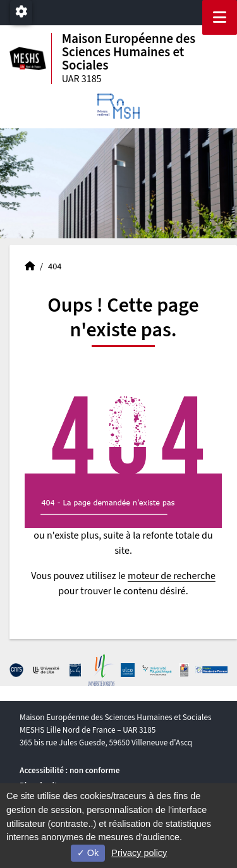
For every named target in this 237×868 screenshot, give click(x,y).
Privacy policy (139, 853)
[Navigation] (220, 17)
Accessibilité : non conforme (70, 770)
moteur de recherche (172, 576)
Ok (88, 853)
